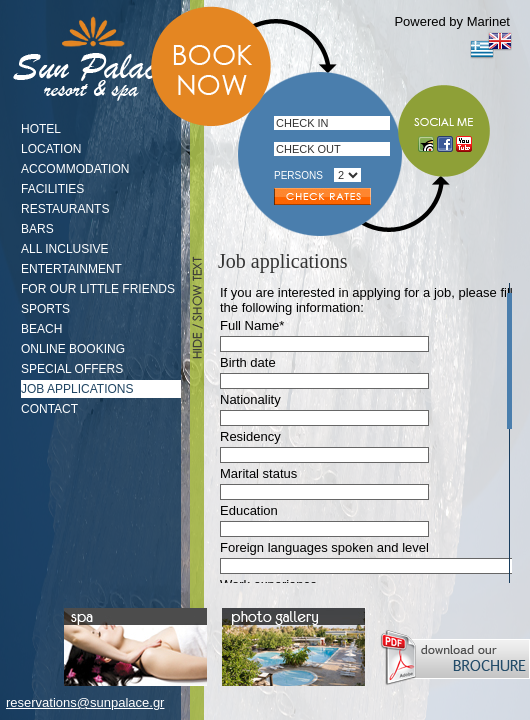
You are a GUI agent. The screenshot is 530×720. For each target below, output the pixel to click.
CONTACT (49, 409)
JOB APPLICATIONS (77, 389)
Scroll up (507, 288)
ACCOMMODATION (75, 169)
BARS (37, 229)
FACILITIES (52, 189)
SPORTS (45, 309)
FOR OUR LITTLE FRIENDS (98, 289)
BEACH (41, 329)
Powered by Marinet (452, 21)
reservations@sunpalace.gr (85, 702)
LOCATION (51, 149)
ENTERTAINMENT (71, 269)
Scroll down (507, 578)
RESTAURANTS (65, 209)
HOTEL (41, 129)
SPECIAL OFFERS (72, 369)
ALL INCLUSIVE (65, 249)
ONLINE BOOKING (73, 349)
